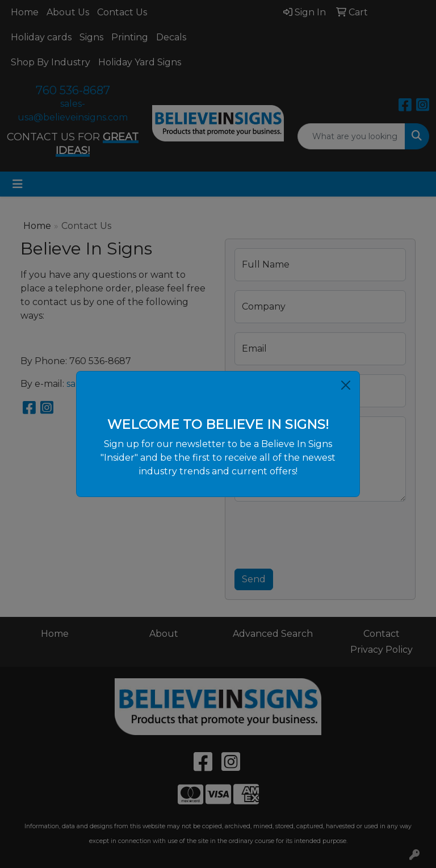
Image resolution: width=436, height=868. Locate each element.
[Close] (346, 385)
